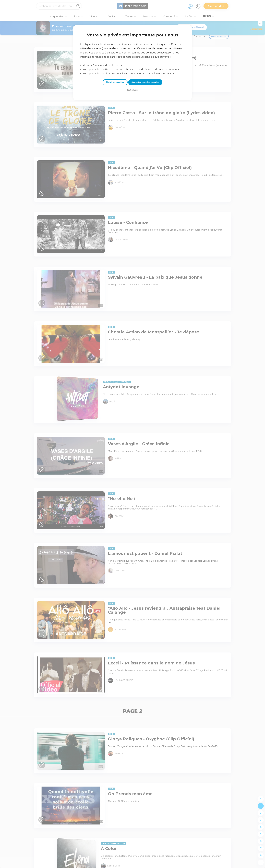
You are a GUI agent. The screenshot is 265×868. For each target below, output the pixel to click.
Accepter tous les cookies (145, 82)
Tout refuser (132, 90)
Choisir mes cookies (115, 82)
